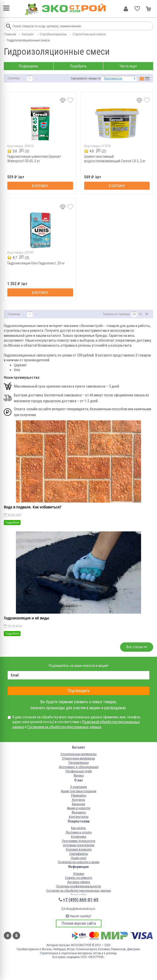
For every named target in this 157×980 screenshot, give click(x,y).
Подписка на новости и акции (79, 862)
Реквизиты (79, 795)
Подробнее (12, 523)
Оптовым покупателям (79, 845)
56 (140, 314)
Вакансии (79, 804)
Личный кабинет (126, 9)
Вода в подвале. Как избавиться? (32, 507)
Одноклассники (16, 936)
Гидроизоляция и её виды (26, 618)
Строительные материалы (78, 754)
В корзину (40, 186)
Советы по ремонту (78, 878)
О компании (79, 787)
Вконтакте (8, 936)
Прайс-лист (79, 858)
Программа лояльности (79, 841)
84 (147, 314)
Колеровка (79, 837)
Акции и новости (79, 808)
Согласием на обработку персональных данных (64, 727)
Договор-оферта (78, 882)
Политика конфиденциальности (78, 886)
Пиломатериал (79, 763)
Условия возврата (79, 849)
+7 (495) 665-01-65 (81, 900)
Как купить (78, 828)
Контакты (79, 800)
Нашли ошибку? (79, 916)
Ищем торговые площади (79, 791)
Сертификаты (79, 854)
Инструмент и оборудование (79, 767)
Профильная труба (79, 771)
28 (134, 314)
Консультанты (79, 817)
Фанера (79, 775)
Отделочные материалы (78, 758)
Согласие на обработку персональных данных (79, 891)
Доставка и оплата (78, 832)
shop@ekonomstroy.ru (78, 909)
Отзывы (79, 874)
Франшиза (79, 812)
